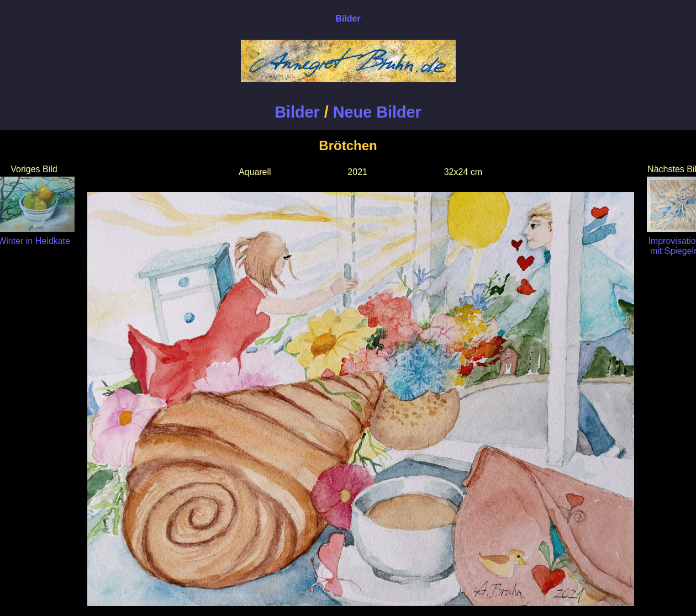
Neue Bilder (377, 112)
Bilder (297, 112)
